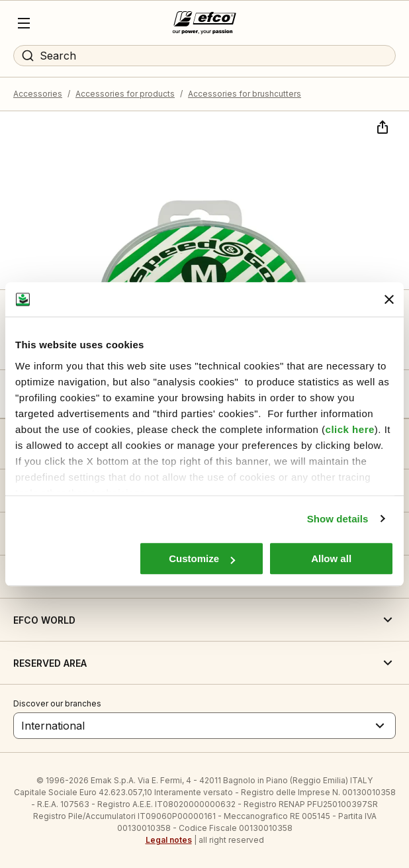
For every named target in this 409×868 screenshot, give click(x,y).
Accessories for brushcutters (245, 94)
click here (350, 429)
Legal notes (169, 840)
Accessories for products (125, 94)
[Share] (381, 126)
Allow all (331, 558)
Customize (202, 558)
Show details (338, 519)
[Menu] (24, 23)
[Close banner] (389, 299)
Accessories (38, 94)
